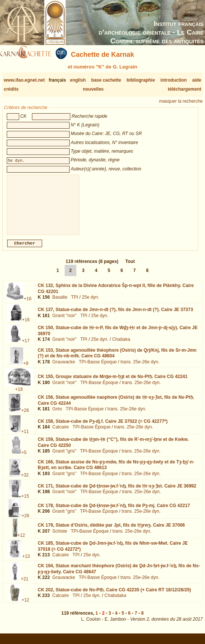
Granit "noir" (65, 322)
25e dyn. (91, 303)
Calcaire (61, 433)
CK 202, (114, 596)
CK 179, (111, 531)
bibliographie (141, 80)
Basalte (60, 303)
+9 (26, 369)
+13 (26, 562)
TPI (75, 303)
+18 (19, 395)
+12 (21, 541)
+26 (25, 416)
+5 (24, 459)
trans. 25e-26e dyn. (140, 368)
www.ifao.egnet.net (24, 80)
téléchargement (184, 89)
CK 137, (115, 316)
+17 (26, 347)
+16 (27, 305)
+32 (25, 481)
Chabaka (121, 345)
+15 (25, 502)
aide (197, 80)
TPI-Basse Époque (98, 368)
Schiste (60, 537)
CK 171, (117, 492)
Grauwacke (64, 368)
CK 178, (114, 512)
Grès (57, 415)
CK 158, (102, 427)
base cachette (106, 80)
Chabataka (115, 601)
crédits (11, 89)
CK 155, (112, 383)
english (78, 80)
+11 (25, 437)
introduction (173, 80)
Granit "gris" (64, 457)
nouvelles (93, 89)
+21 (24, 585)
